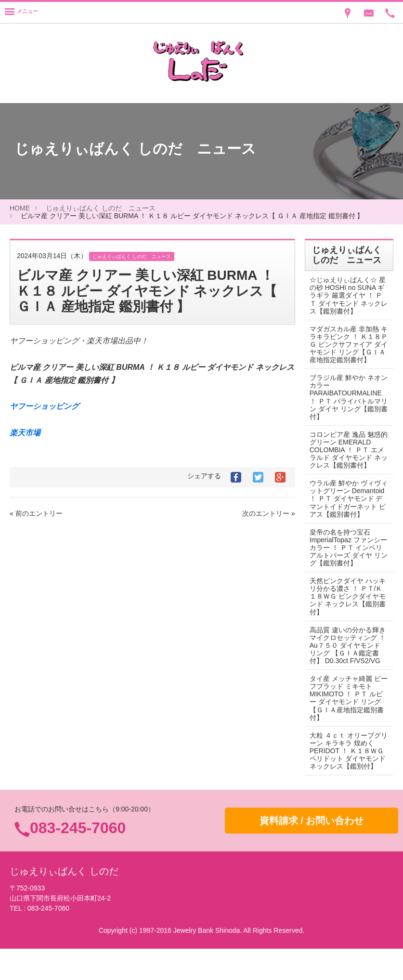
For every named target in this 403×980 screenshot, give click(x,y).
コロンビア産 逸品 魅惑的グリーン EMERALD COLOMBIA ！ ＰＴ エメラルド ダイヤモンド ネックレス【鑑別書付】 (347, 457)
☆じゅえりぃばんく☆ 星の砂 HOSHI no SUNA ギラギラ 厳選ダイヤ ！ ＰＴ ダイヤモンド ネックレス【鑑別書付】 (346, 295)
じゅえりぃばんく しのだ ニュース (101, 208)
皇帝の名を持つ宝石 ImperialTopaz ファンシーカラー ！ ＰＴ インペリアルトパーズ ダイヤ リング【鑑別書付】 (346, 563)
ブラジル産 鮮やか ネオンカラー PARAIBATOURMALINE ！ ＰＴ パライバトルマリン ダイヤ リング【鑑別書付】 (346, 405)
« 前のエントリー (36, 513)
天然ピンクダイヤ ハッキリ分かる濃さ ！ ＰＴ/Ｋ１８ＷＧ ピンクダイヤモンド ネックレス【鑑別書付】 (346, 612)
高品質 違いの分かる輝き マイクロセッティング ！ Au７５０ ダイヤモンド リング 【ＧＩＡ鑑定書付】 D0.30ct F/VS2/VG (345, 665)
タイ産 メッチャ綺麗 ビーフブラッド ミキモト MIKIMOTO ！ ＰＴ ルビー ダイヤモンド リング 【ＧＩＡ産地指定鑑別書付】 (347, 721)
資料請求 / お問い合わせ (312, 851)
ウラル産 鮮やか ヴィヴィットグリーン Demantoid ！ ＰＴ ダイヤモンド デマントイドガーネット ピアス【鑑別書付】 (345, 510)
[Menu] (21, 13)
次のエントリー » (269, 513)
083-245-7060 (78, 859)
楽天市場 (25, 433)
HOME (20, 208)
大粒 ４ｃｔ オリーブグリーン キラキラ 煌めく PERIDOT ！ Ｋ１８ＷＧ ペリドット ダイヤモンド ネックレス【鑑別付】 (347, 778)
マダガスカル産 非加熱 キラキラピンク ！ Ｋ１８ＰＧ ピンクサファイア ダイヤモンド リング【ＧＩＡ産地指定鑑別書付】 (347, 348)
